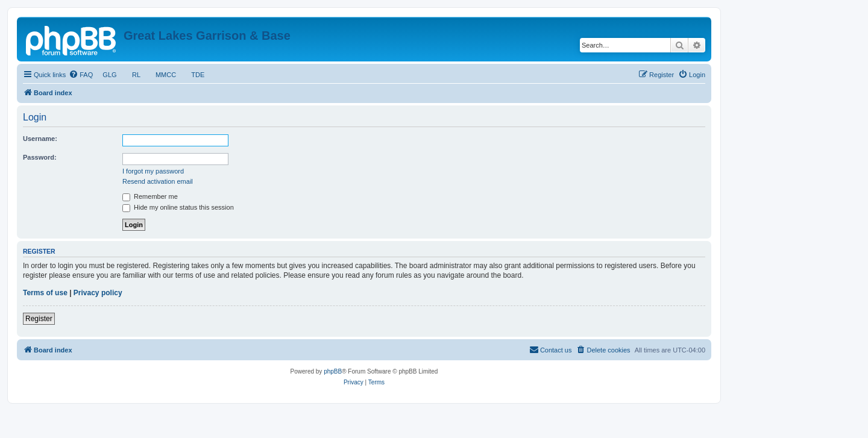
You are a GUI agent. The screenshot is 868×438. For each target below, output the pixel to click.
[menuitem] (81, 75)
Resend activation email (158, 181)
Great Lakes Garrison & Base (207, 36)
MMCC (166, 75)
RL (136, 75)
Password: (40, 157)
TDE (198, 75)
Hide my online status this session (178, 207)
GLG (110, 75)
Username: (40, 139)
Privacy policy (98, 293)
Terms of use (45, 293)
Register (39, 319)
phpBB (333, 371)
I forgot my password (153, 171)
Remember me (150, 196)
